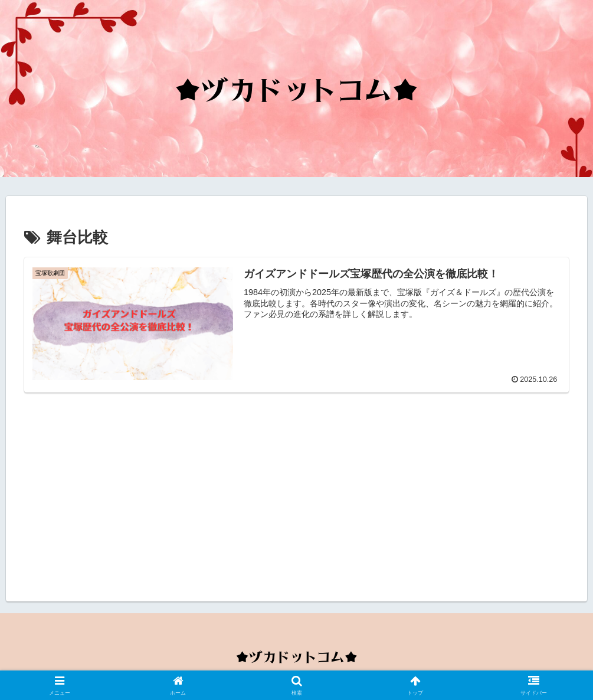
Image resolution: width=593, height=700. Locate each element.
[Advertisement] (296, 492)
